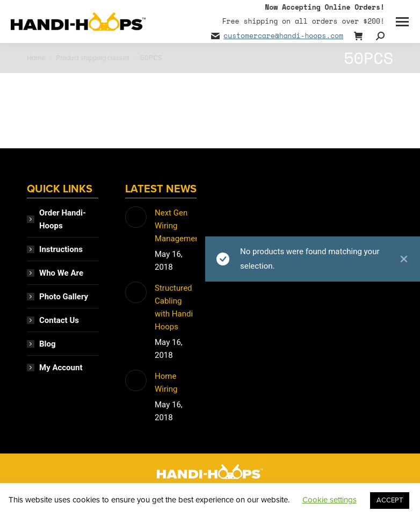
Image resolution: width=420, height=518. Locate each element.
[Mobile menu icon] (402, 22)
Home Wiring (166, 383)
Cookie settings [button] (330, 500)
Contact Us (59, 320)
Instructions (61, 249)
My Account (61, 368)
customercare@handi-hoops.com (283, 36)
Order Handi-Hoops (63, 219)
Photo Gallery (64, 297)
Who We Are (61, 273)
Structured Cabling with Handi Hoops (174, 307)
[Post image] (136, 217)
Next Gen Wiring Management (178, 226)
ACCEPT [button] (390, 500)
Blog (48, 344)
